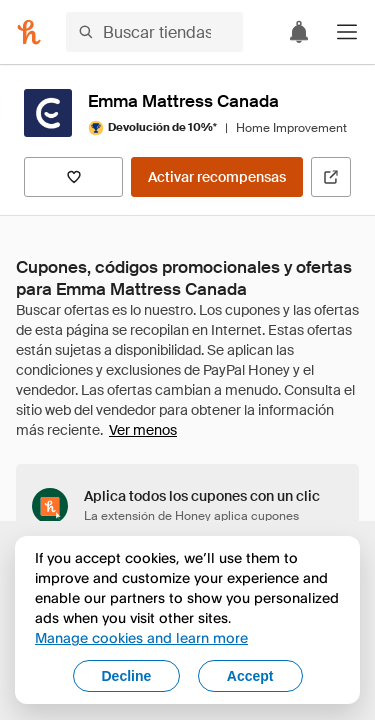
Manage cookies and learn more (141, 637)
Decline (127, 676)
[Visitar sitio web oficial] (331, 177)
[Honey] (29, 32)
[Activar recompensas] (217, 177)
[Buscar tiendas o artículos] (154, 32)
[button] (347, 32)
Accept (250, 676)
